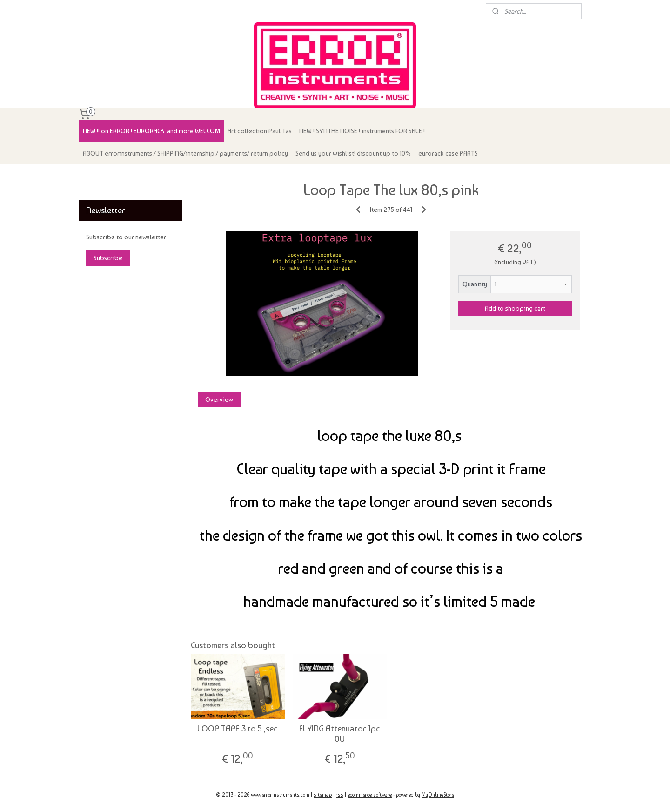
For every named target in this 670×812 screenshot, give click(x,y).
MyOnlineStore (438, 795)
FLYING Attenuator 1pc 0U (340, 734)
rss (340, 795)
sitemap (323, 795)
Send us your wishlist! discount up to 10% (353, 153)
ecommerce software (370, 795)
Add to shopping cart (515, 308)
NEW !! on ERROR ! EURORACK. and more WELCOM (151, 131)
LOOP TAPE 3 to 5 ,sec (238, 728)
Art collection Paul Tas (260, 131)
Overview (219, 399)
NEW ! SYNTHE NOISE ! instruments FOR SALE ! (362, 131)
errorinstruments (108, 176)
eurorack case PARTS (448, 153)
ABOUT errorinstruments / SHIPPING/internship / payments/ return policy (185, 153)
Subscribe (108, 258)
